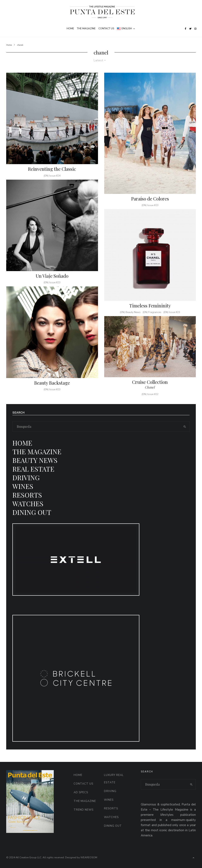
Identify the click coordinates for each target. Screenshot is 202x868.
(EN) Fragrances (152, 318)
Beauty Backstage (52, 388)
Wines (23, 486)
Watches (28, 503)
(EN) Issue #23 (52, 288)
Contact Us (106, 28)
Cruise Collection (150, 387)
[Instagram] (195, 29)
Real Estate (33, 469)
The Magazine (86, 28)
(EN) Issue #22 (150, 400)
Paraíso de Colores (150, 199)
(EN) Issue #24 (52, 176)
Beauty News (35, 460)
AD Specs (81, 792)
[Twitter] (190, 29)
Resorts (27, 495)
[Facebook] (186, 29)
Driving (26, 477)
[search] (185, 427)
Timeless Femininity (150, 311)
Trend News (84, 810)
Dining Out (32, 512)
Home (70, 28)
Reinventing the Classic (52, 169)
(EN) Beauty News (130, 318)
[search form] (96, 427)
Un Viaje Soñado (52, 281)
